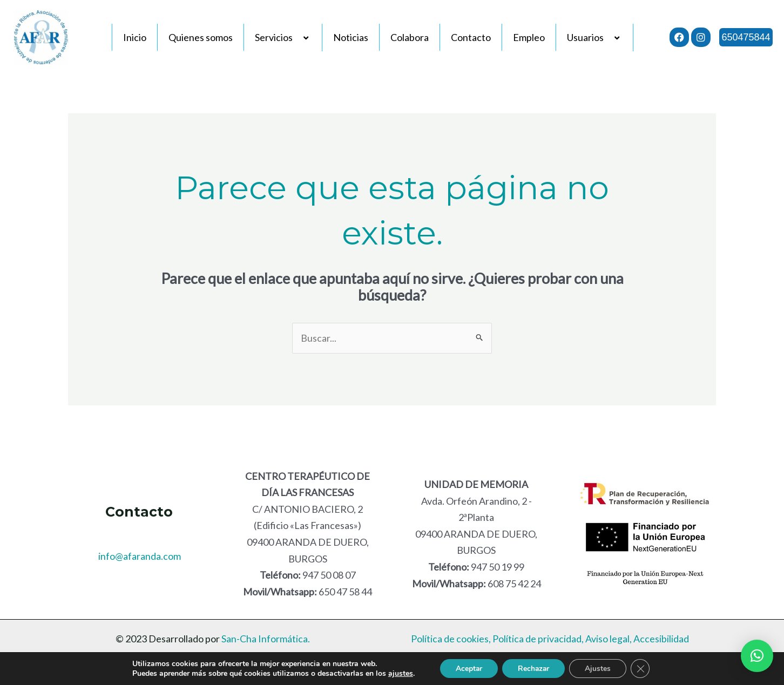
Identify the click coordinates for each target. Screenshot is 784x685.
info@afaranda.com (140, 556)
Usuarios (594, 37)
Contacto (471, 37)
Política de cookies (450, 639)
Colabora (410, 37)
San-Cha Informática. (265, 639)
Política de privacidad (537, 639)
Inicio (135, 37)
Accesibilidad (661, 639)
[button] (757, 656)
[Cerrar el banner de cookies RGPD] (643, 668)
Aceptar (467, 668)
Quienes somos (201, 37)
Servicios (283, 37)
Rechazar (533, 668)
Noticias (351, 37)
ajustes (398, 673)
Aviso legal (607, 639)
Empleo (529, 37)
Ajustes (599, 668)
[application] (297, 38)
